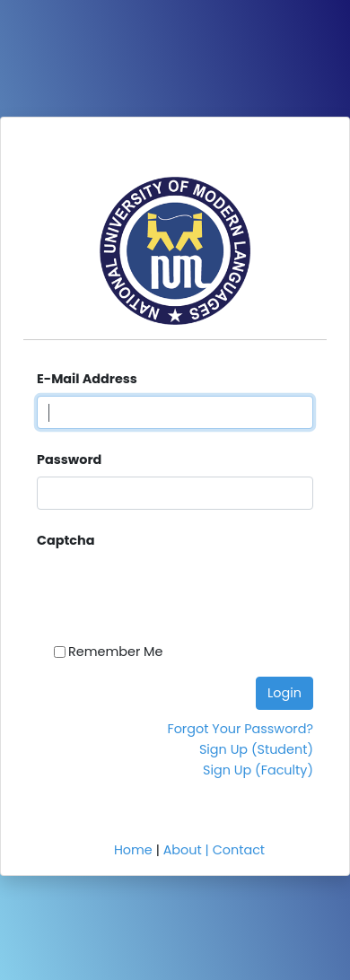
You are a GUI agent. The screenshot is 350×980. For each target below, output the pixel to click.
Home (133, 850)
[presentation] (126, 580)
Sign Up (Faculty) (258, 770)
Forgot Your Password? (240, 729)
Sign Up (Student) (256, 749)
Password (69, 459)
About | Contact (214, 850)
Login (284, 693)
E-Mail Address (87, 379)
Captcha (66, 540)
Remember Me (115, 652)
